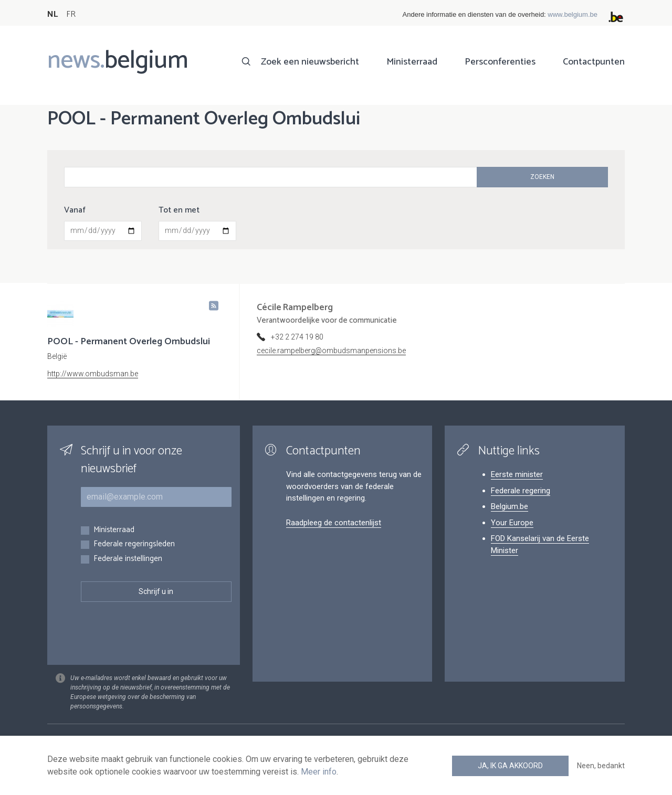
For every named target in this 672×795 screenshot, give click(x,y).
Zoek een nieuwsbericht (310, 62)
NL (52, 14)
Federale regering (521, 491)
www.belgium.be (573, 14)
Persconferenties (500, 62)
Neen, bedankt (601, 766)
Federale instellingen (128, 559)
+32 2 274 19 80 (297, 337)
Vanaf (75, 210)
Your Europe (512, 523)
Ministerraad (412, 62)
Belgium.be (510, 506)
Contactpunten (594, 62)
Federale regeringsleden (134, 544)
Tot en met (179, 210)
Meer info (319, 772)
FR (71, 14)
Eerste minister (517, 474)
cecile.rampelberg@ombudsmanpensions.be (331, 351)
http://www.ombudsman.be (93, 374)
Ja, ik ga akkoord (510, 766)
